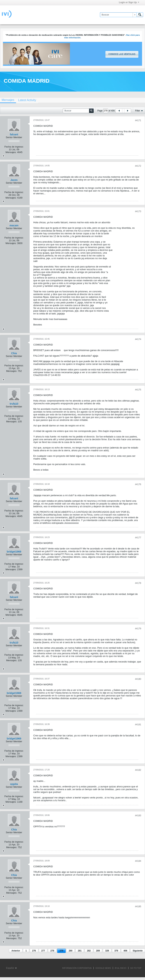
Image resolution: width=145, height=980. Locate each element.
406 (125, 951)
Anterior (16, 951)
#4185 (138, 907)
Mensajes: (11, 152)
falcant (14, 134)
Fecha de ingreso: (14, 147)
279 (61, 951)
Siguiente (138, 951)
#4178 (138, 583)
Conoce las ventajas (122, 54)
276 (34, 951)
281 (80, 951)
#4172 (138, 166)
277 (43, 951)
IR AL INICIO (121, 968)
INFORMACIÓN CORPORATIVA (77, 968)
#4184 (138, 861)
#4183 (138, 816)
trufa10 (14, 404)
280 (70, 951)
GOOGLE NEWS (103, 968)
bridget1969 (14, 552)
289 (98, 951)
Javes (14, 180)
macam (14, 225)
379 (116, 951)
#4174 (138, 339)
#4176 (138, 484)
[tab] (27, 100)
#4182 (138, 770)
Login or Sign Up (129, 2)
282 (89, 951)
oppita (14, 784)
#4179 (138, 629)
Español (11, 968)
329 (107, 951)
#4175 (138, 390)
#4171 (138, 120)
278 (52, 951)
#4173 (138, 211)
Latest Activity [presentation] (27, 100)
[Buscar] (118, 15)
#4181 (138, 725)
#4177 (138, 538)
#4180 (138, 679)
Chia (14, 353)
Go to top (136, 968)
